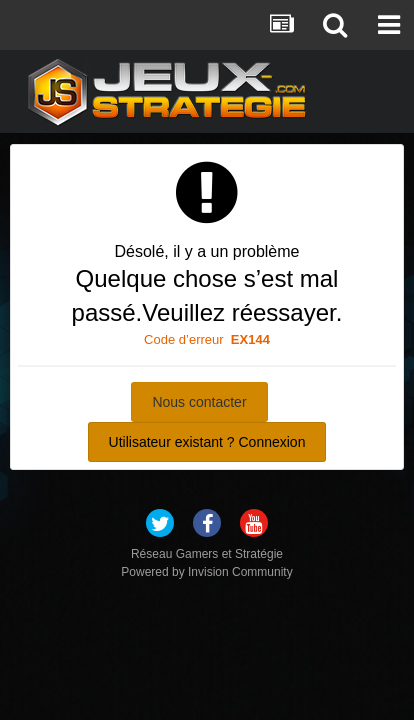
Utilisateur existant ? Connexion (207, 442)
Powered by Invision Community (206, 572)
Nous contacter (199, 402)
